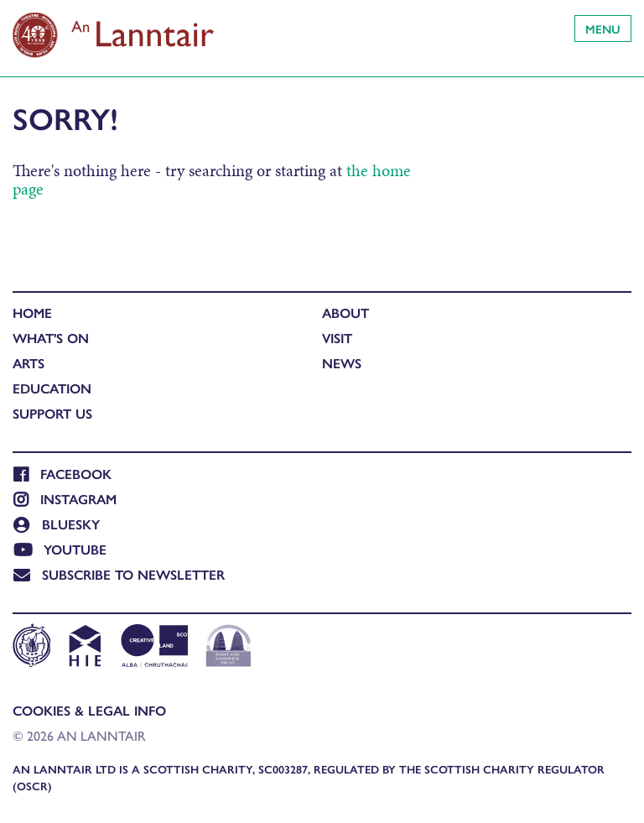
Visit (337, 338)
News (342, 363)
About (345, 313)
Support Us (52, 413)
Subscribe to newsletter (119, 574)
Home (32, 313)
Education (52, 388)
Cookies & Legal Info (89, 710)
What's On (51, 338)
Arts (29, 363)
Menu (603, 29)
